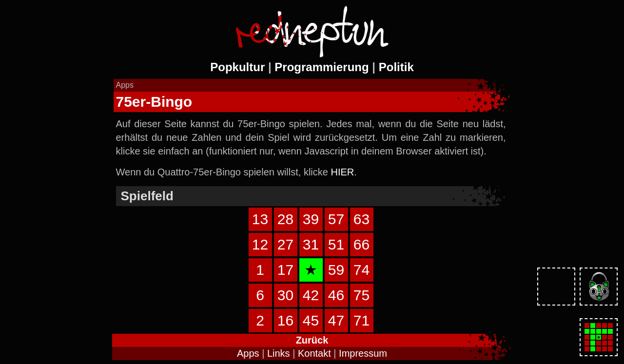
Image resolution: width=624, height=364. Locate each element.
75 (361, 295)
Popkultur (237, 67)
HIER (342, 172)
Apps (248, 353)
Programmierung (322, 67)
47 (336, 320)
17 (285, 270)
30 (285, 295)
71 (361, 320)
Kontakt (314, 353)
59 (336, 270)
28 (285, 219)
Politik (396, 67)
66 (361, 244)
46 (336, 295)
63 (361, 219)
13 (260, 219)
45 (311, 320)
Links (279, 353)
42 (311, 295)
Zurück (312, 340)
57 (336, 219)
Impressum (363, 353)
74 (361, 270)
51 (336, 244)
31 (311, 244)
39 (311, 219)
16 (285, 320)
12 (260, 244)
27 (285, 244)
